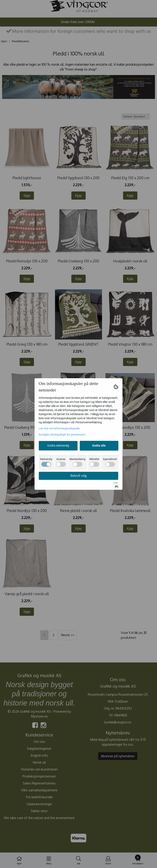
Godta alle (99, 446)
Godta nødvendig (58, 446)
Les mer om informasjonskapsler (59, 428)
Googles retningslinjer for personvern (62, 435)
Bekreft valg (78, 476)
